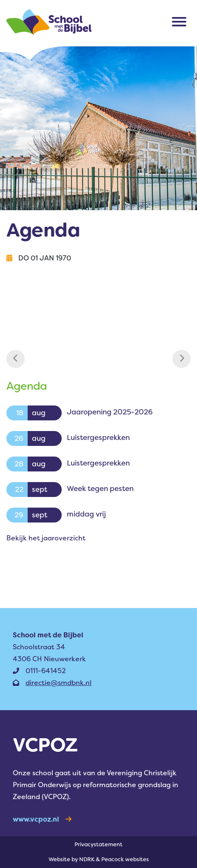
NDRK (87, 859)
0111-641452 (39, 671)
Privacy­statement (98, 844)
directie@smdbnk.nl (52, 683)
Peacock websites (125, 859)
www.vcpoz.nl (42, 819)
